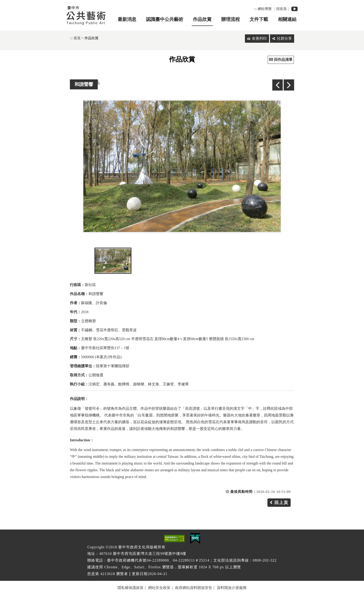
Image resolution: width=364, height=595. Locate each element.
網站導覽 (265, 9)
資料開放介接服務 (232, 588)
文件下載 (259, 19)
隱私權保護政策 (130, 588)
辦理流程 (231, 19)
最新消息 (127, 19)
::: (255, 9)
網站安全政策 (159, 588)
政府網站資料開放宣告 (194, 588)
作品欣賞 (202, 19)
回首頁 (281, 9)
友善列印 (259, 38)
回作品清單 (281, 60)
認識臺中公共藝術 (165, 19)
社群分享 (284, 38)
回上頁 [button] (281, 503)
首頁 (77, 38)
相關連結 (287, 19)
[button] (182, 526)
